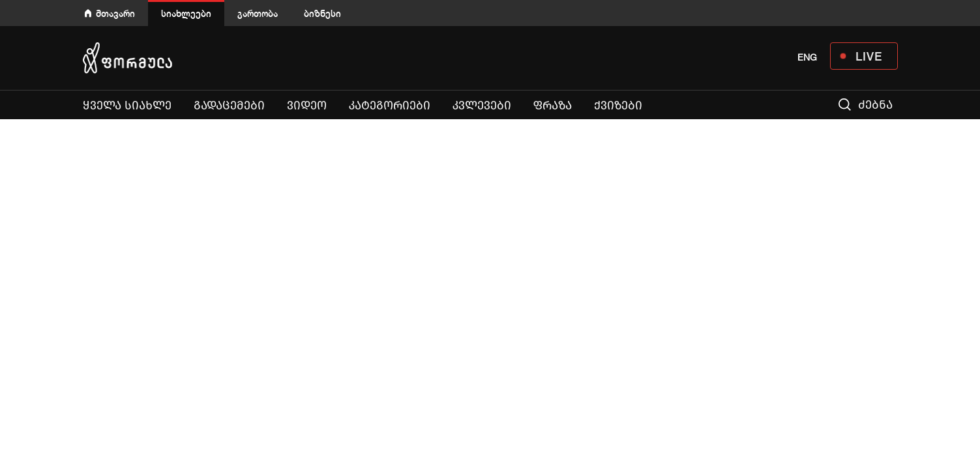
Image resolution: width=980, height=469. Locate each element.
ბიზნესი (322, 13)
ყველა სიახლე (127, 106)
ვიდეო (307, 106)
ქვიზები (618, 106)
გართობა (258, 13)
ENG (807, 57)
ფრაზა (553, 106)
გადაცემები (229, 106)
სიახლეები (186, 13)
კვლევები (482, 106)
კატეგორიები (390, 106)
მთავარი (115, 13)
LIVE (869, 56)
